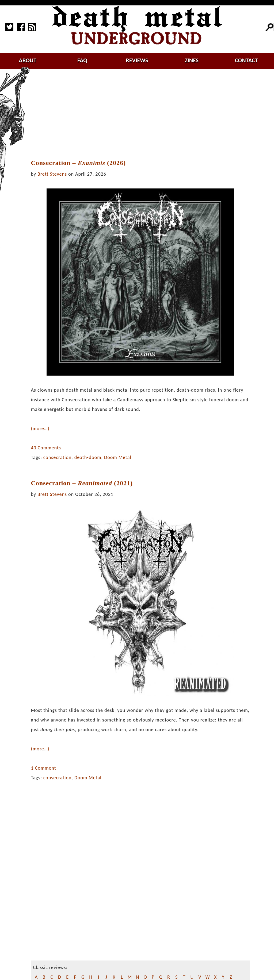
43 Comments (46, 448)
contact (246, 60)
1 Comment (43, 768)
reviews (137, 60)
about (28, 60)
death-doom (88, 457)
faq (82, 60)
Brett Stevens (52, 174)
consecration (58, 457)
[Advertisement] (143, 114)
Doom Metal (118, 457)
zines (192, 60)
